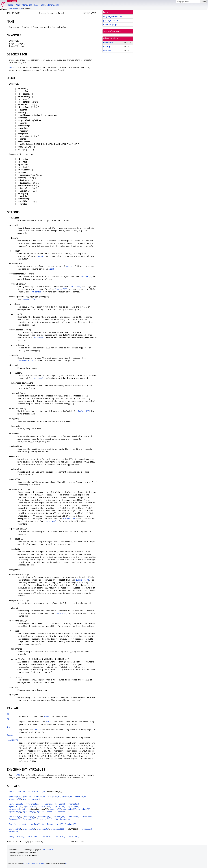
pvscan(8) (37, 799)
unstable (107, 51)
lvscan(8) (65, 819)
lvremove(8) (15, 819)
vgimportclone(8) (18, 809)
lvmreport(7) (28, 299)
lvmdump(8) (71, 824)
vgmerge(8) (56, 809)
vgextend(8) (59, 806)
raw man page (110, 25)
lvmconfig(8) (38, 791)
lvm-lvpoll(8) (37, 824)
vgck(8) (63, 804)
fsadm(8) (13, 832)
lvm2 (20, 8)
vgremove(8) (15, 812)
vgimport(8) (73, 806)
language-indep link (113, 16)
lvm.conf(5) (86, 276)
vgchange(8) (51, 804)
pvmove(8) (67, 796)
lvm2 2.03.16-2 (47, 850)
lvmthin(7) (60, 836)
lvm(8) (47, 716)
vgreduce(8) (84, 809)
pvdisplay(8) (53, 796)
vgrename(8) (29, 812)
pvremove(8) (80, 796)
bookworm (13, 8)
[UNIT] (12, 740)
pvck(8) (27, 796)
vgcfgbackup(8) (17, 804)
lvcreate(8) (15, 817)
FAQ (36, 5)
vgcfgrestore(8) (34, 804)
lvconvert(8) (44, 817)
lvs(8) (12, 67)
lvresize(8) (43, 819)
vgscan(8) (51, 812)
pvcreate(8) (39, 796)
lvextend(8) (73, 817)
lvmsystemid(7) (25, 360)
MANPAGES (12, 1)
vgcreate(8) (75, 804)
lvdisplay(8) (59, 817)
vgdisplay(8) (31, 806)
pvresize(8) (15, 799)
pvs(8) (26, 799)
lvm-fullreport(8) (18, 824)
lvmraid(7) (47, 836)
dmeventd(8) (15, 829)
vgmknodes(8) (70, 809)
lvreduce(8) (88, 817)
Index (11, 5)
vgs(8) (41, 256)
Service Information (50, 5)
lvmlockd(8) (84, 411)
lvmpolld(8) (29, 829)
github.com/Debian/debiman (34, 864)
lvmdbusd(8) (88, 829)
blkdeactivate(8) (55, 824)
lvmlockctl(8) (58, 829)
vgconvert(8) (16, 806)
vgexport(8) (45, 806)
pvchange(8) (15, 796)
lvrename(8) (29, 819)
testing (106, 47)
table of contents (113, 31)
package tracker (111, 20)
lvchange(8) (29, 817)
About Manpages (24, 5)
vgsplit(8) (63, 812)
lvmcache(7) (73, 836)
